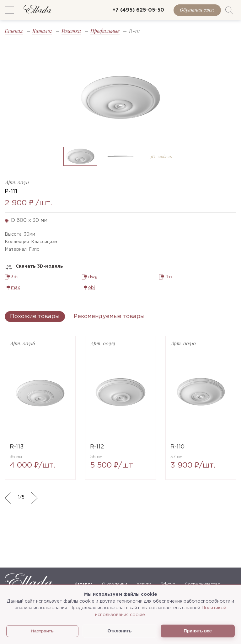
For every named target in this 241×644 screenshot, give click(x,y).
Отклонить (120, 631)
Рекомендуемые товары (109, 317)
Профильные (105, 31)
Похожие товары (35, 317)
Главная (14, 31)
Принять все (198, 631)
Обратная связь (197, 10)
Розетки (71, 31)
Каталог (42, 31)
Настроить (42, 631)
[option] (120, 97)
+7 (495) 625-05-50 (138, 10)
